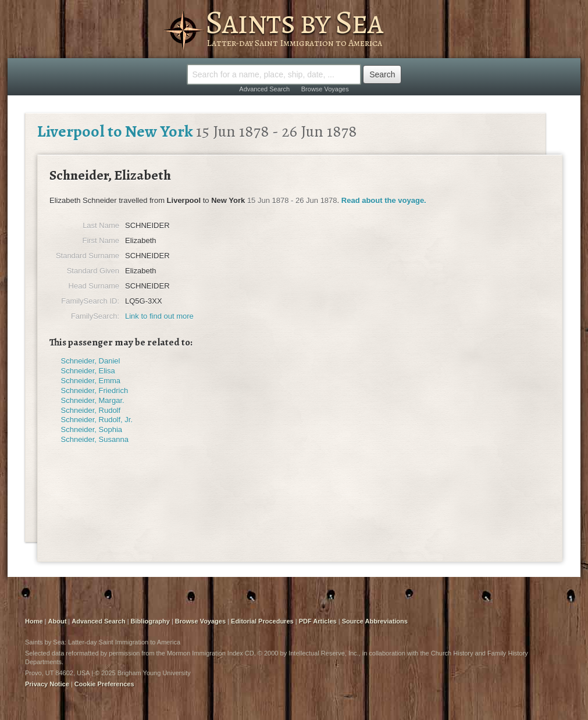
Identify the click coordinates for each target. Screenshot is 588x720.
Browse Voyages (325, 89)
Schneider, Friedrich (95, 391)
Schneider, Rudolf (91, 410)
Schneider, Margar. (93, 400)
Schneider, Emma (91, 381)
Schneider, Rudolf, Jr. (97, 420)
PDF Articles (318, 621)
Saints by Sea (294, 22)
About (58, 621)
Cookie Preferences (104, 684)
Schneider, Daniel (91, 361)
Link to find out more (159, 316)
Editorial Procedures (262, 621)
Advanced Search (264, 89)
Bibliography (150, 621)
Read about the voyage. (384, 200)
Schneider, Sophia (92, 429)
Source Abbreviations (375, 621)
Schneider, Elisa (88, 371)
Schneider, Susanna (95, 439)
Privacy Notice (47, 684)
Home (34, 621)
